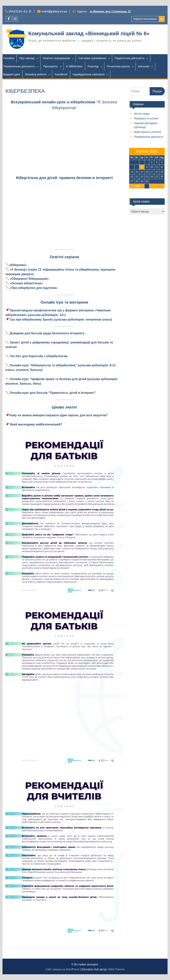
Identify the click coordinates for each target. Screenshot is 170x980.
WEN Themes (116, 969)
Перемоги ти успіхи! (146, 118)
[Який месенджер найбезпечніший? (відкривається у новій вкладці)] (36, 424)
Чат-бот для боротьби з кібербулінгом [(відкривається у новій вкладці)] (39, 356)
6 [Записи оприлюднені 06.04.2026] (132, 167)
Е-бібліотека (74, 66)
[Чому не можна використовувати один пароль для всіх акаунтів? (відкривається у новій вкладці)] (56, 415)
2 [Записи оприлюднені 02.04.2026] (147, 162)
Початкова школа (118, 66)
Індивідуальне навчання (89, 74)
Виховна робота (36, 74)
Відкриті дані (11, 74)
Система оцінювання (92, 58)
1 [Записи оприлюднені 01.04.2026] (142, 162)
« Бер (137, 186)
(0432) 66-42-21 (20, 11)
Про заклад (27, 58)
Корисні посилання (145, 19)
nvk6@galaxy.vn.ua (54, 11)
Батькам (144, 66)
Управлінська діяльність (19, 66)
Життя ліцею (142, 114)
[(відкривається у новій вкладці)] (47, 315)
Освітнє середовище (57, 58)
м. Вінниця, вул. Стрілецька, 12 (110, 11)
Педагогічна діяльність (130, 58)
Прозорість (50, 66)
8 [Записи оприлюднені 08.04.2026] (142, 167)
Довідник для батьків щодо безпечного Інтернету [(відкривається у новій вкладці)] (47, 333)
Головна (9, 58)
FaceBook (61, 74)
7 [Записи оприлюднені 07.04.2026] (137, 167)
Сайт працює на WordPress (62, 969)
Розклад (93, 66)
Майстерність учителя (147, 132)
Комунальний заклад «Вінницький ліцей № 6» (89, 33)
